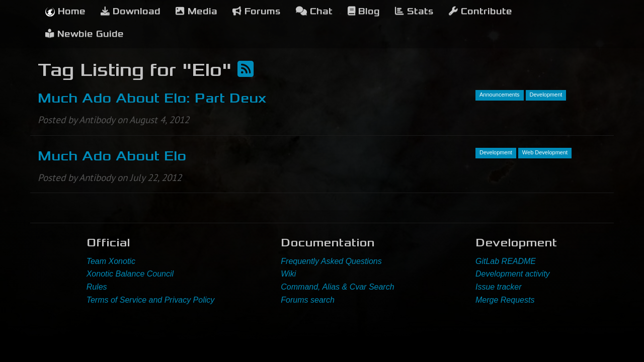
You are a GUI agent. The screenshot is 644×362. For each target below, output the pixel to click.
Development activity (513, 274)
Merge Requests (505, 300)
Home (65, 11)
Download (131, 11)
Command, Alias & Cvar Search (337, 287)
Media (196, 11)
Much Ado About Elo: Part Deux (152, 98)
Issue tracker (499, 287)
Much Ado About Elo (112, 156)
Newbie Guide (85, 34)
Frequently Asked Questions (331, 261)
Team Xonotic (111, 261)
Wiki (288, 274)
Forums (257, 11)
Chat (314, 11)
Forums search (308, 300)
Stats (414, 11)
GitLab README (506, 261)
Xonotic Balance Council (130, 274)
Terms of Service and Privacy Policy (151, 300)
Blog (364, 11)
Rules (97, 287)
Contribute (480, 11)
